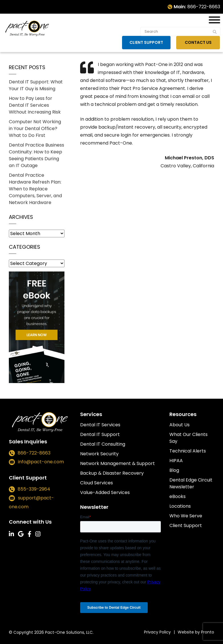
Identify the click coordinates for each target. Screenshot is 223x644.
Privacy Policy (157, 632)
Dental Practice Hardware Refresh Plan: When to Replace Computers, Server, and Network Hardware (35, 189)
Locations (180, 506)
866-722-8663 (204, 7)
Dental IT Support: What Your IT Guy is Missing (36, 85)
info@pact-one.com (41, 462)
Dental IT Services (100, 425)
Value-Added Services (105, 492)
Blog (174, 470)
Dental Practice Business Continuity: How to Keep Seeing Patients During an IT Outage (37, 155)
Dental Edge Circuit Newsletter (191, 483)
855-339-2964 (34, 489)
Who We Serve (186, 516)
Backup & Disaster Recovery (112, 473)
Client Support (147, 42)
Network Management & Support (117, 463)
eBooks (178, 496)
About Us (180, 425)
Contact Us (199, 42)
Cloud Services (97, 483)
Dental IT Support (100, 434)
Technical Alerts (188, 451)
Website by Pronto (196, 632)
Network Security (99, 454)
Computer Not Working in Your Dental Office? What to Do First (35, 128)
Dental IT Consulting (103, 444)
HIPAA (176, 461)
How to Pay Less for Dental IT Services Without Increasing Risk (35, 105)
